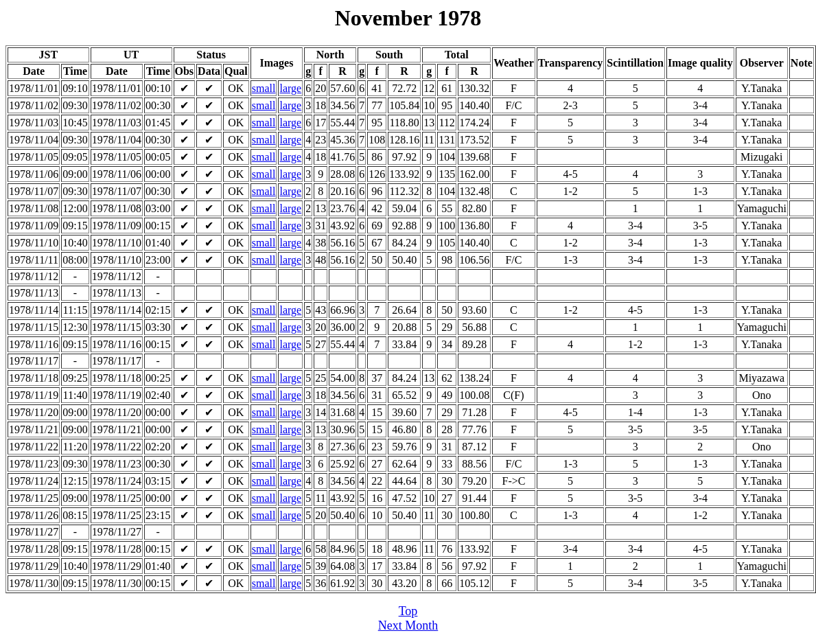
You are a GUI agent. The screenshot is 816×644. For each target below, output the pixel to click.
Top (408, 611)
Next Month (408, 625)
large (290, 88)
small (264, 88)
